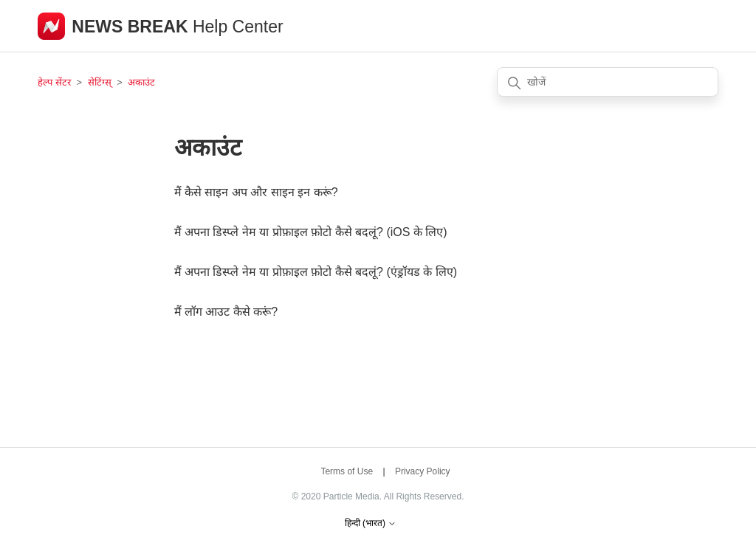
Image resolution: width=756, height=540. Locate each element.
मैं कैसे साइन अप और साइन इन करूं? (256, 192)
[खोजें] (608, 82)
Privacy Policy (423, 471)
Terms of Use (347, 471)
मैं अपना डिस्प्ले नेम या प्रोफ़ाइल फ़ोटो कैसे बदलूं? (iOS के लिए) (311, 232)
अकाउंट (141, 82)
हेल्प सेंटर (55, 82)
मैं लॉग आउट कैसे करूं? (226, 312)
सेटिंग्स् (101, 82)
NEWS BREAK (132, 27)
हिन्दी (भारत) (371, 523)
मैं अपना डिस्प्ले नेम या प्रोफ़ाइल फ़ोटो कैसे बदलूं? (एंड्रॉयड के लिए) (316, 272)
